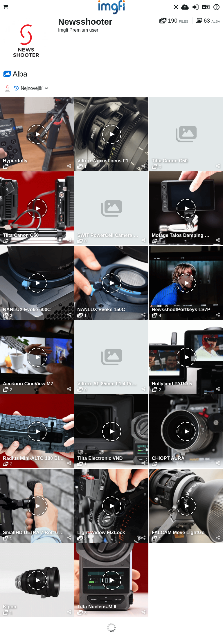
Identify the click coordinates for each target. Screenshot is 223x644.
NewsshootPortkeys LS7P (181, 310)
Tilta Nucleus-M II (97, 607)
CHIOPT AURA (168, 458)
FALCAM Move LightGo (178, 533)
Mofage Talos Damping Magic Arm (182, 235)
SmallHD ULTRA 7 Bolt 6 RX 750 (33, 533)
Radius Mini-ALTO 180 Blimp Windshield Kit (33, 458)
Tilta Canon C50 (170, 161)
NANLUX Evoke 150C (101, 310)
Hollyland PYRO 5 (172, 384)
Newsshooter (85, 22)
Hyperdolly (15, 161)
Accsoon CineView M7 (28, 384)
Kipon (10, 607)
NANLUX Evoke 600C (27, 310)
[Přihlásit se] (195, 7)
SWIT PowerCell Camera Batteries (108, 235)
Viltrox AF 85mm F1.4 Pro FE (108, 384)
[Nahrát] (185, 7)
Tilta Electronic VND (100, 458)
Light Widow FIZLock (101, 533)
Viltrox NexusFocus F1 (103, 161)
